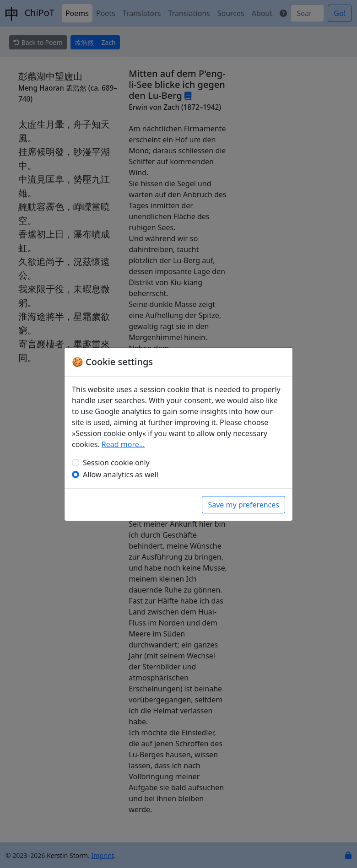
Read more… (123, 444)
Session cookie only (116, 463)
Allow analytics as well (121, 474)
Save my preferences (243, 505)
